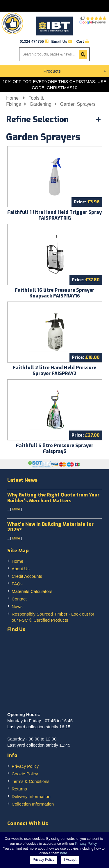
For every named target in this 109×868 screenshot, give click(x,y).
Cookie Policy (25, 774)
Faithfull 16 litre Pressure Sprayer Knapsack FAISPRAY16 (54, 293)
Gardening (41, 104)
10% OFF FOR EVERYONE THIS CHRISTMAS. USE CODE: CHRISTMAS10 (54, 85)
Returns (19, 789)
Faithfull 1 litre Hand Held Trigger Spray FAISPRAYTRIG (54, 215)
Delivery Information (31, 796)
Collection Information (33, 804)
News (17, 606)
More (16, 509)
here (64, 853)
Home (13, 98)
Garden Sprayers (78, 104)
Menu (54, 6)
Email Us (62, 41)
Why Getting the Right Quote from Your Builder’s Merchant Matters (53, 498)
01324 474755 (32, 41)
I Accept (70, 860)
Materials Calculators (32, 591)
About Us (21, 569)
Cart (83, 41)
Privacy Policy (25, 766)
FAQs (17, 584)
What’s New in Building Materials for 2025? (50, 527)
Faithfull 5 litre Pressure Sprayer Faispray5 (55, 448)
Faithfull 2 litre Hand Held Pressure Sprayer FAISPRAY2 (54, 371)
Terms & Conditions (31, 781)
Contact (19, 599)
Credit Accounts (27, 576)
